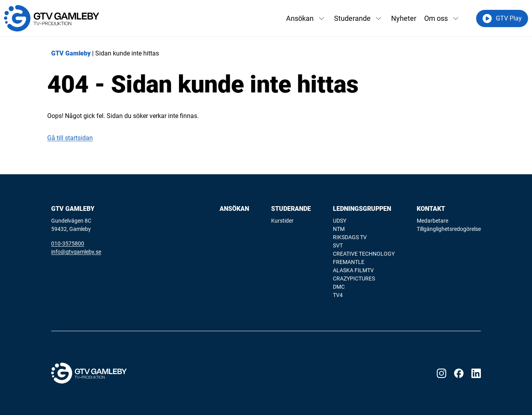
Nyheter (404, 18)
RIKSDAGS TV (350, 237)
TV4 (338, 295)
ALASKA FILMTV (353, 270)
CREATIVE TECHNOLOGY (364, 254)
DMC (339, 287)
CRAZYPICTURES (354, 279)
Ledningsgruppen (362, 209)
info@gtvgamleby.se (76, 252)
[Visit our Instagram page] (441, 373)
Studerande (352, 18)
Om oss (436, 18)
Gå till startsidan (70, 138)
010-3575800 (68, 243)
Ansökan (300, 18)
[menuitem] (234, 253)
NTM (339, 229)
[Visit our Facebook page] (459, 373)
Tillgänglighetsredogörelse (449, 229)
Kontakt (431, 209)
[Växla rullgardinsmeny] (321, 18)
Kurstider (282, 221)
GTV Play (502, 18)
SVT (338, 245)
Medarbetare (432, 221)
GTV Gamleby (71, 53)
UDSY (340, 221)
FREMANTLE (349, 262)
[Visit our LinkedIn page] (476, 373)
